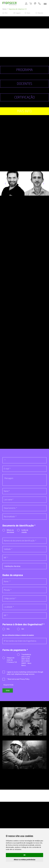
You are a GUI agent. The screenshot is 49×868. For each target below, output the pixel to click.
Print (6, 13)
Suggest (18, 13)
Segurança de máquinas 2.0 (18, 9)
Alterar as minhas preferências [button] (25, 860)
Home (4, 9)
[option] (24, 43)
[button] (6, 183)
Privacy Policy (25, 678)
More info (40, 13)
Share (28, 13)
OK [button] (24, 855)
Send (8, 690)
